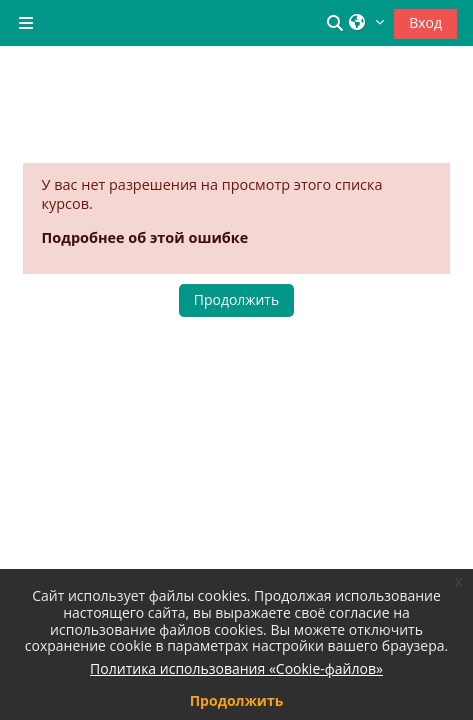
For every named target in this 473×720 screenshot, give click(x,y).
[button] (338, 23)
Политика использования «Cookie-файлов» (236, 668)
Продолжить (236, 299)
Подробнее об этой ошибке (145, 237)
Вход (425, 22)
